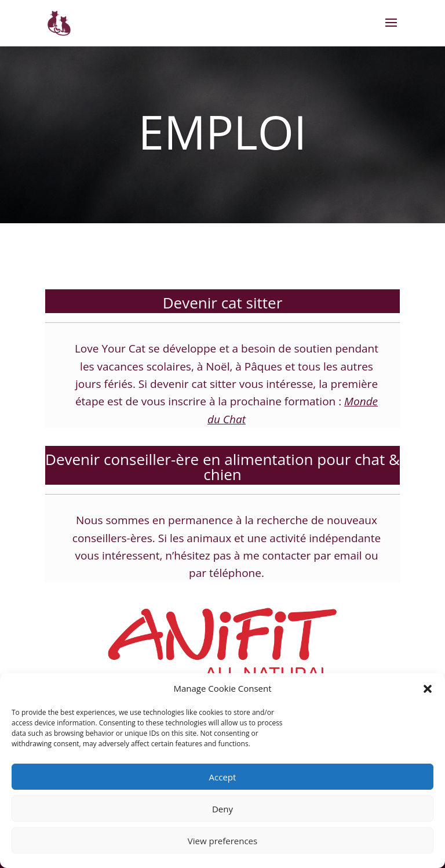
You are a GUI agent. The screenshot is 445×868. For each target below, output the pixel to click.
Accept (223, 777)
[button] (428, 689)
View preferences (222, 841)
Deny (222, 809)
